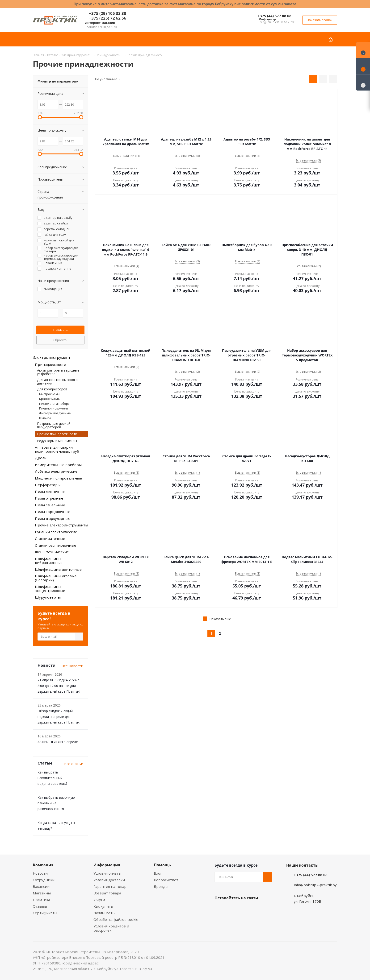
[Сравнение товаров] (363, 83)
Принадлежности (50, 364)
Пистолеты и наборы (55, 404)
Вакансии (41, 886)
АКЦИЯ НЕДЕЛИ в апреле (58, 742)
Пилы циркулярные (53, 518)
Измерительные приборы (58, 465)
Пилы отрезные (49, 498)
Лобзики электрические (56, 471)
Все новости (72, 666)
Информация (107, 865)
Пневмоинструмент (54, 408)
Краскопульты (50, 399)
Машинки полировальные (58, 478)
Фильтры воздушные (55, 413)
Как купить (103, 906)
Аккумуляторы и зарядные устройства (58, 372)
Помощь (162, 865)
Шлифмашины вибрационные (49, 561)
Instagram (243, 909)
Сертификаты (45, 913)
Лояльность (104, 913)
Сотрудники (44, 880)
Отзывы (40, 906)
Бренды (161, 886)
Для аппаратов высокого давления (57, 381)
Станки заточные (50, 538)
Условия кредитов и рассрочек (111, 928)
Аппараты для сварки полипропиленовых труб (57, 449)
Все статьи (74, 764)
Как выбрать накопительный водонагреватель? (52, 778)
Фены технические (52, 552)
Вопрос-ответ (166, 880)
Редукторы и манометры (57, 441)
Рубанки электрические (56, 532)
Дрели (41, 458)
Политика (41, 900)
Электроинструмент (52, 357)
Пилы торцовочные (53, 512)
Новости (40, 873)
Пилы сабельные (50, 505)
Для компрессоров (52, 389)
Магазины (42, 893)
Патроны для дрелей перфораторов (54, 425)
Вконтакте (219, 909)
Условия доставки (109, 880)
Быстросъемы (50, 394)
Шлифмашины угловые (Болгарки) (56, 578)
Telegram (255, 909)
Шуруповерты (48, 597)
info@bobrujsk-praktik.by (315, 885)
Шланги (45, 418)
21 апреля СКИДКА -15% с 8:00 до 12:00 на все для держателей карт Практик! (59, 686)
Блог (158, 873)
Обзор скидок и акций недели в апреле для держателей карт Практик (59, 717)
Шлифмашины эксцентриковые (50, 589)
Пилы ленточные (50, 492)
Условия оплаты (107, 873)
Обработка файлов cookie (116, 919)
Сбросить (60, 340)
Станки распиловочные (56, 545)
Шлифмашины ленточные (58, 569)
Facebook (231, 909)
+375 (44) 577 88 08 (275, 16)
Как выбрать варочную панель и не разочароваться (56, 803)
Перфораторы (48, 485)
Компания (43, 865)
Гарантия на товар (110, 886)
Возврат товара (107, 893)
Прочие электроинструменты (61, 525)
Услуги (99, 900)
